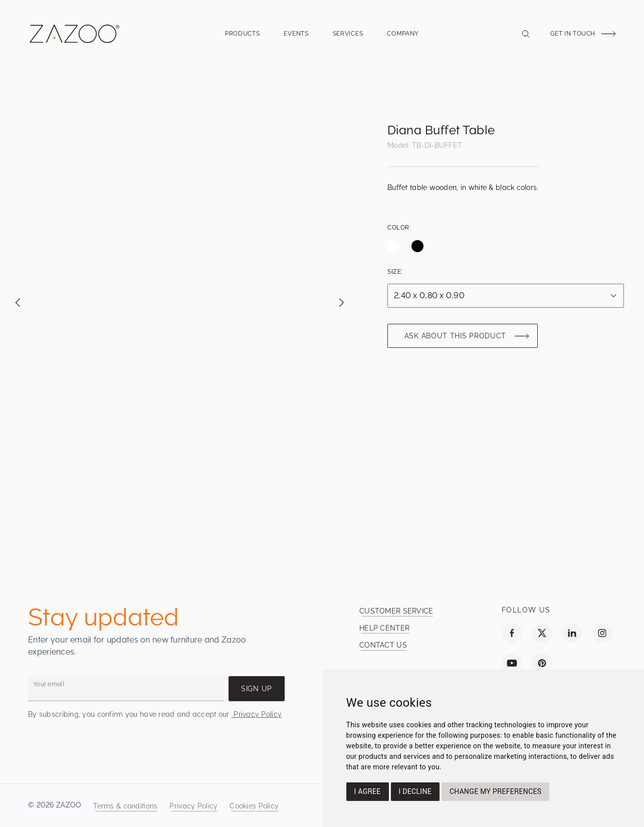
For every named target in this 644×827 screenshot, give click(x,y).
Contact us (383, 645)
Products (243, 37)
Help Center (384, 628)
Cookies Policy (254, 806)
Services (348, 37)
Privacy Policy (257, 714)
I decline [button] (415, 791)
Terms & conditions (125, 806)
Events (296, 37)
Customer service (396, 611)
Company (403, 37)
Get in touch (573, 34)
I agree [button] (368, 791)
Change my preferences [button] (495, 791)
